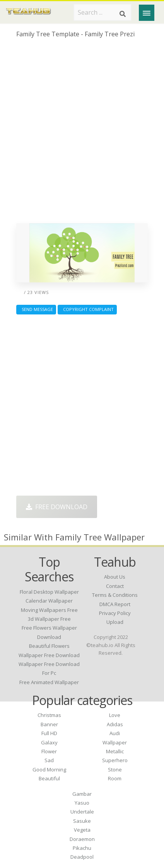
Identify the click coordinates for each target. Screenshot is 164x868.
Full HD (49, 733)
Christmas (49, 715)
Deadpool (82, 857)
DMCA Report (115, 604)
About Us (115, 577)
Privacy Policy (115, 613)
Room (115, 778)
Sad (49, 760)
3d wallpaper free (49, 619)
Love (115, 715)
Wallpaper (115, 742)
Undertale (82, 812)
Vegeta (82, 830)
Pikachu (82, 848)
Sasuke (82, 821)
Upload (115, 622)
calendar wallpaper (49, 601)
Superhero (115, 760)
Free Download (57, 507)
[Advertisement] (82, 134)
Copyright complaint (87, 309)
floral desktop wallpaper (49, 592)
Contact (115, 586)
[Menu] (147, 13)
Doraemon (82, 839)
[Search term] (102, 12)
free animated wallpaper (49, 682)
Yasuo (82, 803)
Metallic (115, 751)
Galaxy (49, 742)
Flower (49, 751)
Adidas (115, 724)
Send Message (36, 309)
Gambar (82, 794)
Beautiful (49, 778)
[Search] (123, 14)
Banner (49, 724)
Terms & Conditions (115, 595)
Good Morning (49, 769)
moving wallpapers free (49, 610)
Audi (115, 733)
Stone (115, 769)
